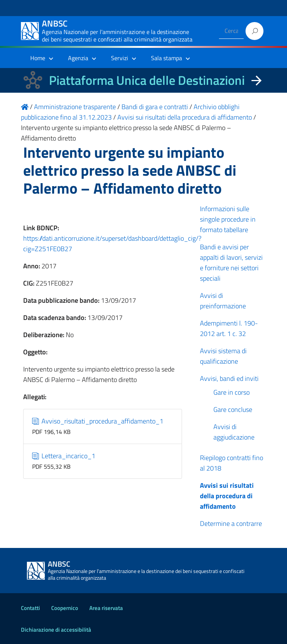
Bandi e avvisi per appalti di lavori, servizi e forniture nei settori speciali (231, 263)
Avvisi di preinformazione (223, 301)
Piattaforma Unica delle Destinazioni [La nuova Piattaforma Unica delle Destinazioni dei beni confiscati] (147, 80)
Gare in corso (232, 392)
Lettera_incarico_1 (64, 456)
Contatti (30, 608)
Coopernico (65, 608)
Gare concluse (233, 409)
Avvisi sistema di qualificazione (223, 356)
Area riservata (106, 608)
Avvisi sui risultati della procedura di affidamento (227, 496)
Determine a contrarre (231, 523)
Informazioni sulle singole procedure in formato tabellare (228, 219)
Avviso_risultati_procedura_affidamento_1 (98, 421)
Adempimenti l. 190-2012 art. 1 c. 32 (229, 328)
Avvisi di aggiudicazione (234, 432)
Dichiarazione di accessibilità (56, 630)
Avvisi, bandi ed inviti (229, 378)
